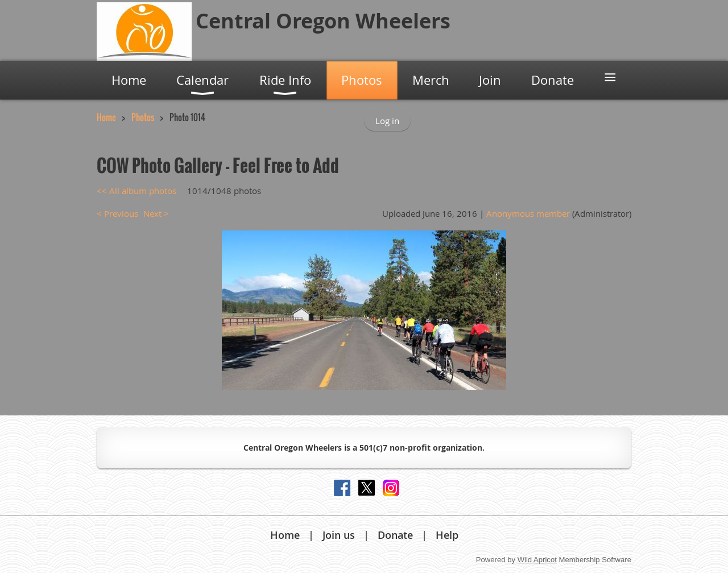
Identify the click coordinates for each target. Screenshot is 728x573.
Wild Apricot (537, 560)
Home (106, 117)
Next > (156, 213)
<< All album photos (136, 191)
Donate (395, 535)
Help (447, 535)
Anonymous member (528, 213)
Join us (339, 535)
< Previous (117, 213)
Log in (387, 121)
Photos (143, 117)
